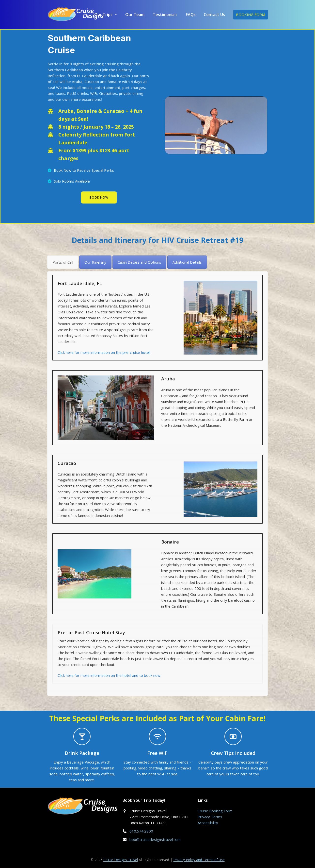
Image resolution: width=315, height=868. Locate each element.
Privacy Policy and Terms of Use (199, 860)
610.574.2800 (141, 832)
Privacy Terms (210, 817)
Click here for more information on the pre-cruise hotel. (104, 353)
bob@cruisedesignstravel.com (155, 840)
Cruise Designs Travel (121, 860)
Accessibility (208, 823)
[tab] (63, 262)
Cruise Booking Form (215, 811)
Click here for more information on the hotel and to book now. (109, 676)
